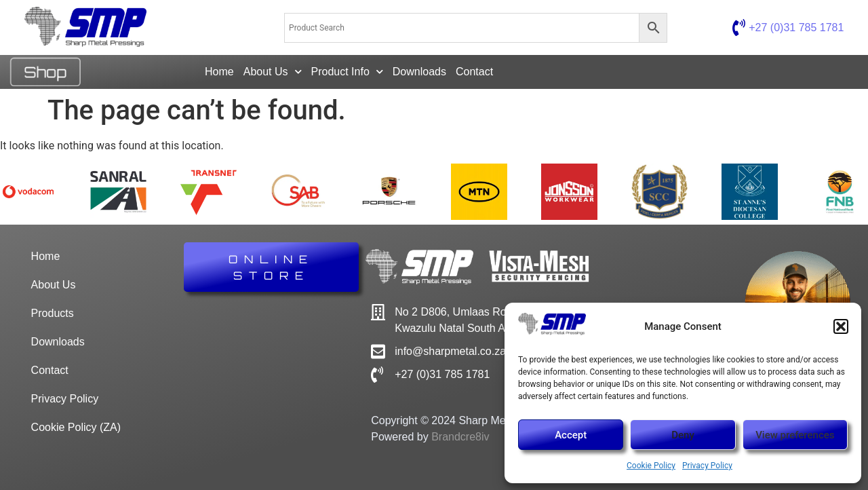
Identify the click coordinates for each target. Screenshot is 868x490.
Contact (474, 72)
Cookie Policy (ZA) (76, 427)
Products (53, 313)
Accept (571, 435)
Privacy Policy (707, 466)
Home (219, 72)
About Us (273, 72)
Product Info (347, 72)
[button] (841, 326)
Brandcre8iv (460, 437)
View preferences (795, 435)
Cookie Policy (651, 466)
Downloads (419, 72)
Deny (683, 435)
